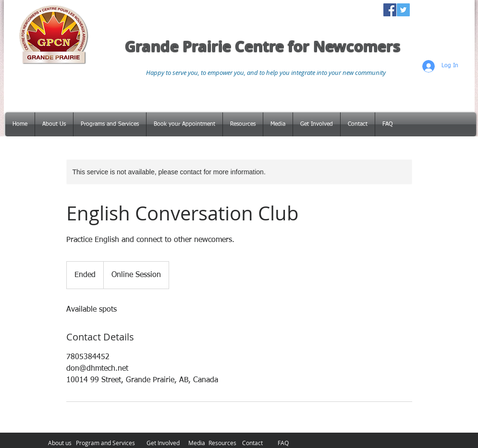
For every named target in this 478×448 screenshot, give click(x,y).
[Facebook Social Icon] (390, 10)
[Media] (197, 443)
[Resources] (223, 443)
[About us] (60, 443)
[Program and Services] (106, 443)
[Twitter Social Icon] (403, 10)
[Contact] (252, 443)
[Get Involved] (163, 443)
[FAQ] (283, 443)
